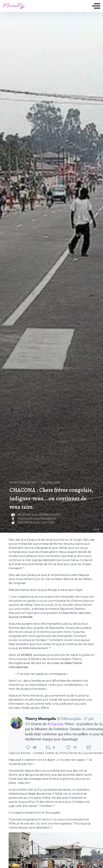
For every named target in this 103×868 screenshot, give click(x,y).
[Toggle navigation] (96, 6)
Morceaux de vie (23, 483)
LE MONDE (25, 655)
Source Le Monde (21, 617)
